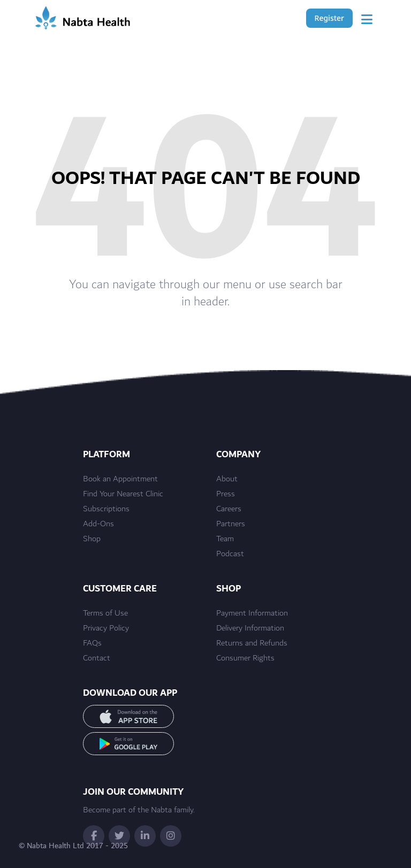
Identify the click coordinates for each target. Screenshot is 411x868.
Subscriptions (106, 509)
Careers (229, 509)
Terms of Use (105, 613)
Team (225, 539)
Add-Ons (98, 524)
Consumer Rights (245, 658)
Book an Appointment (120, 479)
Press (226, 494)
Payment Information (252, 613)
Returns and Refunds (252, 643)
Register (329, 18)
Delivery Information (250, 628)
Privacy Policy (106, 628)
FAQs (92, 643)
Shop (92, 539)
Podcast (230, 554)
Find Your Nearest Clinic (123, 494)
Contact (97, 658)
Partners (231, 524)
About (227, 479)
